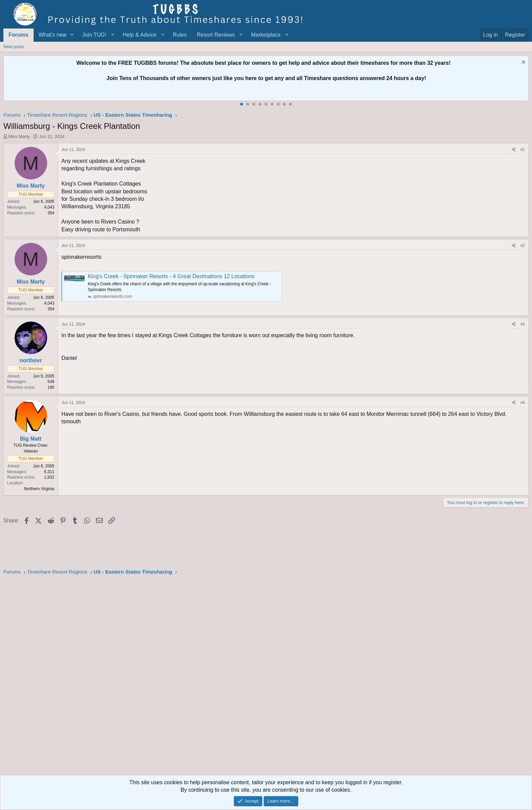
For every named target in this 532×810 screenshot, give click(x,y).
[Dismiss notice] (523, 63)
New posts (14, 47)
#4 (523, 403)
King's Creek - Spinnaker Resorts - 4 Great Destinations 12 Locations (171, 276)
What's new (53, 35)
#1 (523, 150)
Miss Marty (19, 137)
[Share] (514, 150)
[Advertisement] (207, 677)
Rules (180, 35)
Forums (18, 35)
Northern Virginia (39, 489)
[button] (72, 35)
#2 (523, 246)
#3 (523, 324)
